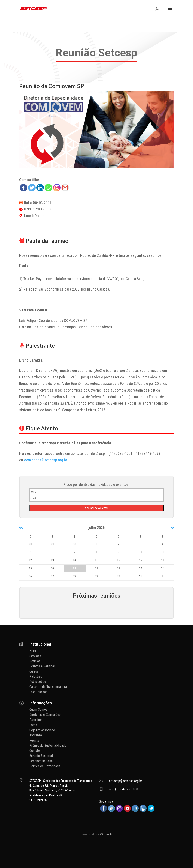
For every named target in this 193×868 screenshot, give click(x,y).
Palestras (36, 677)
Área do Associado (42, 756)
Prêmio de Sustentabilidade (48, 746)
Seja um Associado (42, 730)
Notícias (35, 661)
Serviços (35, 656)
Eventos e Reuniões (42, 666)
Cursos (34, 671)
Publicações (38, 682)
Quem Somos (38, 710)
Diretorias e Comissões (45, 715)
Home (33, 651)
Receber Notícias (41, 761)
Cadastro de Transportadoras (49, 687)
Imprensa (36, 735)
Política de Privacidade (45, 766)
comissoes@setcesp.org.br (46, 460)
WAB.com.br (106, 834)
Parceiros (36, 720)
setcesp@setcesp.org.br (126, 781)
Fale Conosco (38, 692)
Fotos (33, 725)
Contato (35, 751)
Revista (34, 740)
